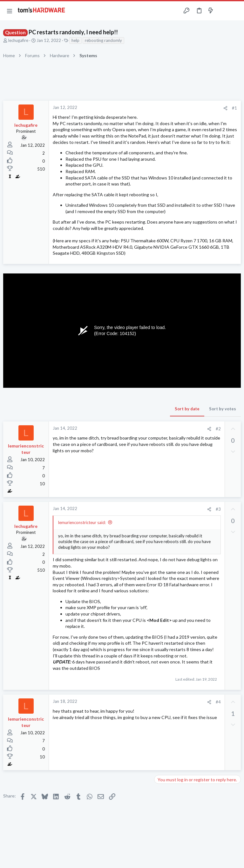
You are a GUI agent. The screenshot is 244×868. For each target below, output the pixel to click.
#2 (218, 429)
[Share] (225, 108)
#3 (218, 509)
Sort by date (187, 409)
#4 (218, 702)
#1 (234, 108)
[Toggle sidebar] (223, 11)
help (75, 40)
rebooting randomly (103, 40)
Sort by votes (223, 409)
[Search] (235, 11)
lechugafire (18, 40)
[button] (10, 11)
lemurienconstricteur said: (82, 522)
